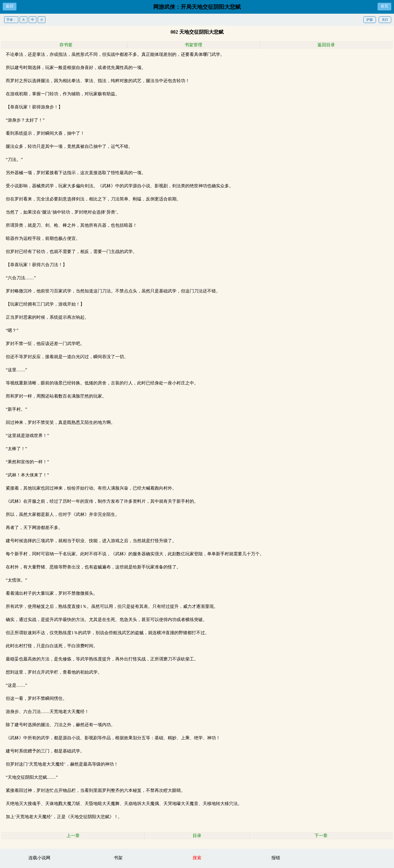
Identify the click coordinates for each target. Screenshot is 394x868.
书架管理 (193, 45)
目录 (197, 836)
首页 (384, 6)
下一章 (321, 836)
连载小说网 (39, 858)
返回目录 (326, 45)
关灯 (385, 20)
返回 (10, 6)
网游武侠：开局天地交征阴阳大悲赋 (197, 7)
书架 (118, 858)
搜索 (197, 858)
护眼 (370, 20)
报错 (276, 858)
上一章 (73, 836)
